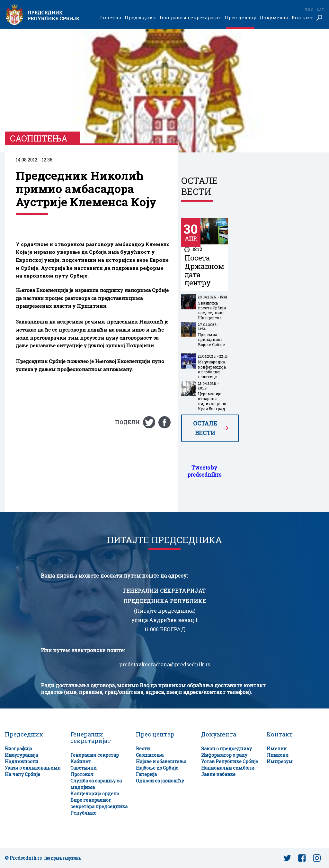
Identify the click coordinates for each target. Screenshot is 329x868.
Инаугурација (21, 755)
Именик (277, 749)
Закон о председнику (227, 749)
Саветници (84, 768)
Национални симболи (228, 768)
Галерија (146, 774)
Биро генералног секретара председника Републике (99, 806)
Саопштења (150, 755)
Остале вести (205, 428)
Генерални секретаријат (190, 18)
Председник (140, 18)
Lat (320, 9)
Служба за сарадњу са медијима (96, 784)
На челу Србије (22, 774)
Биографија (18, 749)
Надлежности (22, 761)
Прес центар (240, 18)
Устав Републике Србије (230, 761)
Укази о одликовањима (33, 768)
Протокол (82, 774)
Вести (143, 749)
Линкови (278, 755)
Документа (274, 18)
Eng (309, 9)
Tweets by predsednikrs (204, 471)
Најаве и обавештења (161, 761)
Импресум (280, 761)
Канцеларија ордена (95, 794)
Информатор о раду (224, 755)
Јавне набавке (218, 774)
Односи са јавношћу (160, 781)
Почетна (110, 18)
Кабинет (80, 761)
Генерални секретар (95, 755)
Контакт (302, 18)
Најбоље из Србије (157, 768)
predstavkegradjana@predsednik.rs (165, 664)
